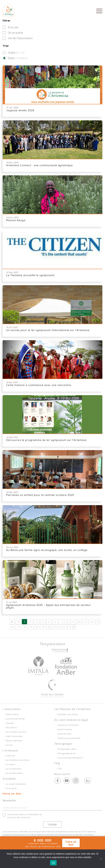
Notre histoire (12, 714)
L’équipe (10, 723)
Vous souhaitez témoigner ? (70, 758)
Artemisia (10, 756)
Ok (53, 863)
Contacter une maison (68, 714)
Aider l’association (14, 736)
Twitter (67, 781)
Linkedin (87, 781)
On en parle (15, 33)
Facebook (58, 781)
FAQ (60, 768)
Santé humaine (65, 729)
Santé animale (64, 734)
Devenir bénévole (14, 741)
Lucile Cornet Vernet (15, 719)
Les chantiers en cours (16, 732)
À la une (13, 27)
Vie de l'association (20, 38)
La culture (10, 764)
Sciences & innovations (68, 725)
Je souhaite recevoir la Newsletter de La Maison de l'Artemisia (24, 816)
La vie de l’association (16, 784)
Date (18, 58)
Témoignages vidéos (67, 749)
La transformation (14, 773)
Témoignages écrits (67, 753)
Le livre (9, 745)
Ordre (16, 53)
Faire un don (12, 794)
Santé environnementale (69, 738)
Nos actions (11, 727)
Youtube (76, 781)
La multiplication (14, 769)
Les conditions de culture (17, 760)
